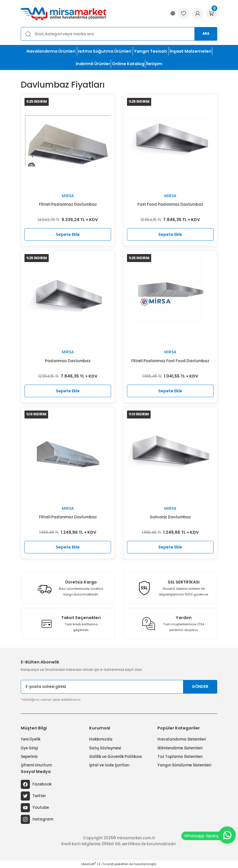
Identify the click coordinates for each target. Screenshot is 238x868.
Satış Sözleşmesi (105, 748)
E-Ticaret (106, 864)
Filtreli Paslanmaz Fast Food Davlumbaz (170, 361)
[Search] (119, 34)
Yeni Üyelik (31, 739)
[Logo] (63, 14)
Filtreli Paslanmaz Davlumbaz (68, 204)
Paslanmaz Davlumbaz (68, 361)
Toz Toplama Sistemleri (180, 757)
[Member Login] (198, 14)
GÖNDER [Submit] (200, 687)
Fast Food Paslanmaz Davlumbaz (170, 204)
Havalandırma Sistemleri (182, 739)
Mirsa (68, 196)
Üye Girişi (29, 748)
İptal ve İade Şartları (109, 765)
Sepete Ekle (68, 234)
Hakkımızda (101, 739)
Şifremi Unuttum (36, 765)
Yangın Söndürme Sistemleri (184, 765)
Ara (206, 34)
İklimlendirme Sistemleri (180, 748)
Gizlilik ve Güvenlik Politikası (116, 757)
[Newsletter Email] (119, 687)
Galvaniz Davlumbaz (170, 517)
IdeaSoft (89, 864)
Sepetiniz (29, 757)
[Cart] (212, 14)
